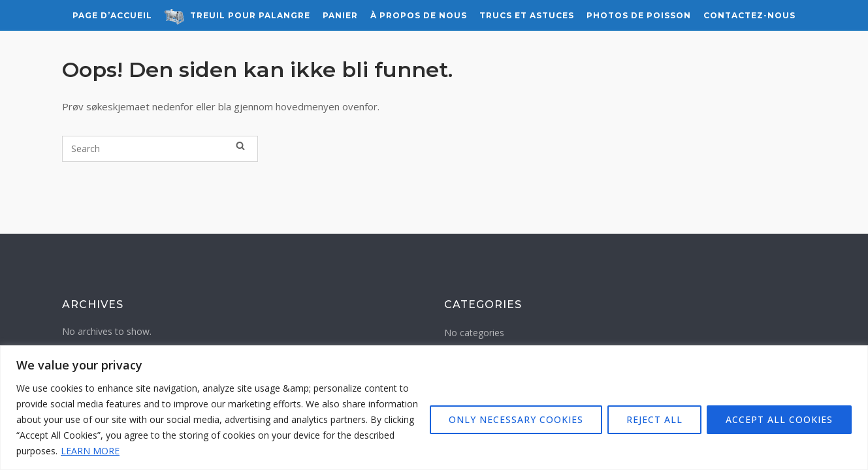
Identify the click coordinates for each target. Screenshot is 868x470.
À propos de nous (419, 15)
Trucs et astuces (527, 15)
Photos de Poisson (639, 15)
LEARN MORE (90, 451)
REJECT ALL (654, 419)
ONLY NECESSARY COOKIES (516, 419)
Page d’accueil (112, 15)
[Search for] (160, 149)
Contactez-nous (749, 15)
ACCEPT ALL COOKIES (779, 419)
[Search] (240, 146)
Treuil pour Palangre (237, 16)
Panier (340, 15)
